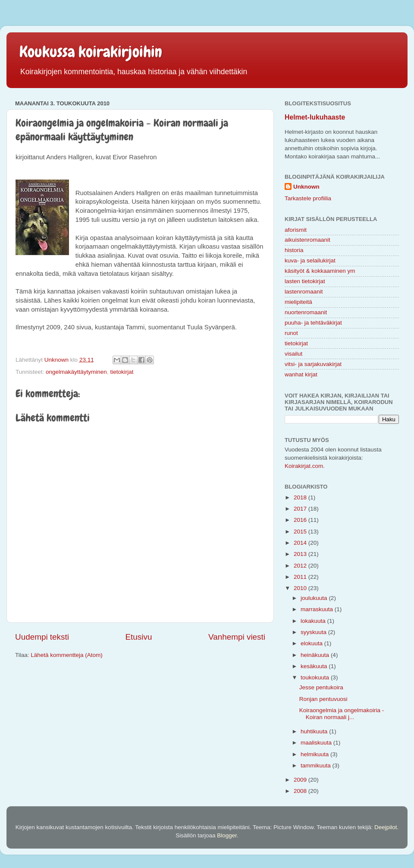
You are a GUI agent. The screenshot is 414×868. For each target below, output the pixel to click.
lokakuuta (314, 621)
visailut (293, 354)
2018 (301, 497)
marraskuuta (318, 609)
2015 (301, 532)
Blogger (227, 835)
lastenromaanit (304, 292)
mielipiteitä (298, 302)
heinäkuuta (316, 655)
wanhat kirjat (301, 374)
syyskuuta (314, 632)
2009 (301, 780)
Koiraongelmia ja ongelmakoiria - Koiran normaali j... (342, 714)
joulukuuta (315, 598)
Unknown (306, 187)
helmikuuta (315, 754)
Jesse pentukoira (321, 687)
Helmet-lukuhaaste (315, 117)
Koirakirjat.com (304, 466)
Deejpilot (386, 827)
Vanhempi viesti (237, 637)
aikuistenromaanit (307, 240)
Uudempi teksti (42, 637)
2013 (301, 554)
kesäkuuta (315, 666)
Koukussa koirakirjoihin (91, 52)
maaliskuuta (317, 743)
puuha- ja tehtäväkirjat (313, 323)
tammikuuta (317, 765)
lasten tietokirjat (305, 281)
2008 (301, 791)
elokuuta (312, 643)
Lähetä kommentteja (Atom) (67, 655)
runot (291, 333)
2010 (301, 588)
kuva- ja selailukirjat (310, 260)
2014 (301, 543)
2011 (301, 577)
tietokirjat (122, 372)
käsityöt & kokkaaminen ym (320, 271)
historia (294, 250)
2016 (301, 520)
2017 (301, 509)
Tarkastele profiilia (308, 198)
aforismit (296, 230)
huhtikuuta (315, 731)
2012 (301, 566)
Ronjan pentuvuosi (323, 699)
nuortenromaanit (306, 312)
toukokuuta (316, 677)
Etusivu (139, 637)
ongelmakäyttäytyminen (76, 372)
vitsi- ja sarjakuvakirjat (313, 364)
